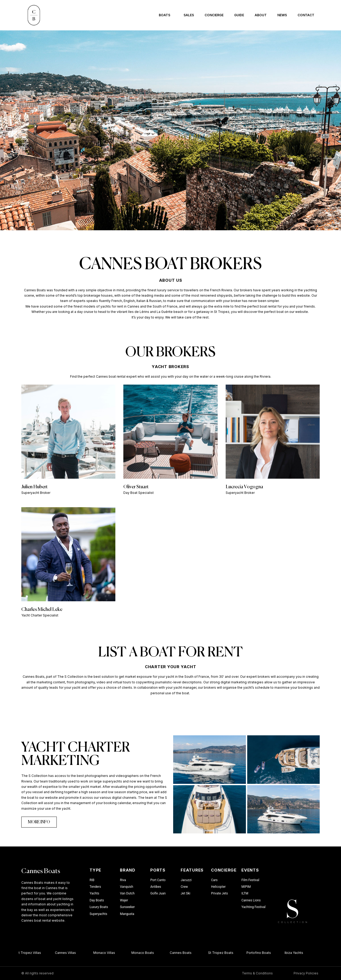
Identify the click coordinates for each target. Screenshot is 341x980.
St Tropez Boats (223, 953)
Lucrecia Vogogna (244, 487)
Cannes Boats (41, 871)
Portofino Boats (261, 953)
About (261, 15)
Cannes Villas (67, 953)
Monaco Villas (106, 953)
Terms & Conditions (257, 973)
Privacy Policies (306, 973)
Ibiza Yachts (296, 953)
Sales (189, 15)
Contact (306, 15)
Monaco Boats (145, 953)
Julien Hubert (34, 487)
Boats (166, 15)
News (282, 15)
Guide (239, 15)
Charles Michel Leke (42, 610)
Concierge (214, 15)
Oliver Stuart (136, 487)
